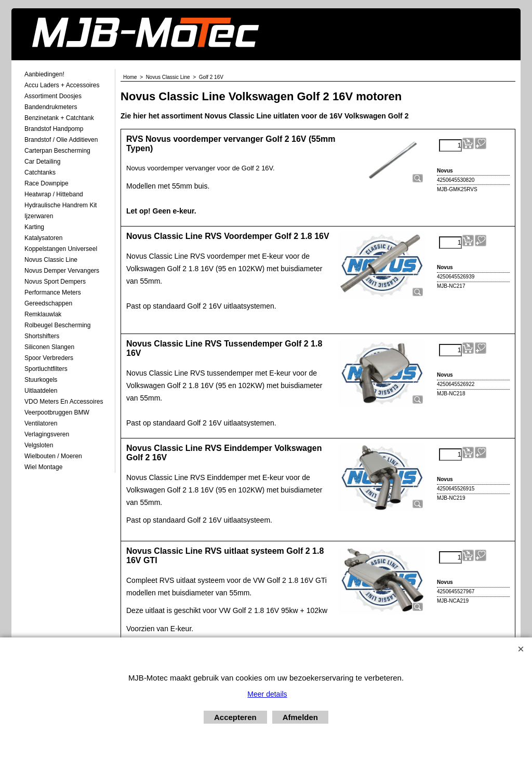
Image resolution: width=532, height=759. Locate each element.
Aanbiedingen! (44, 74)
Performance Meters (53, 292)
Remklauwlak (43, 314)
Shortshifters (42, 336)
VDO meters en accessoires (64, 402)
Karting (34, 227)
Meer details (267, 694)
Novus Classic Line (51, 260)
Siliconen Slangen (49, 347)
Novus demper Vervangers (62, 271)
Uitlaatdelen (41, 391)
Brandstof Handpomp (54, 129)
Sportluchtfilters (46, 369)
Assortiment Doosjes (53, 96)
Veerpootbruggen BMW (57, 412)
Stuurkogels (41, 380)
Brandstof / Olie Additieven (61, 140)
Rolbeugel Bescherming (57, 325)
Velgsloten (39, 445)
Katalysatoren (43, 238)
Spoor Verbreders (49, 358)
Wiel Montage (43, 467)
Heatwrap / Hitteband (54, 194)
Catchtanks (40, 172)
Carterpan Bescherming (57, 151)
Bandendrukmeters (51, 107)
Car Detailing (42, 162)
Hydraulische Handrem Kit (61, 205)
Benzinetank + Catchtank (59, 118)
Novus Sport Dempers (55, 282)
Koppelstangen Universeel (61, 249)
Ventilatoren (41, 423)
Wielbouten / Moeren (53, 456)
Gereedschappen (48, 303)
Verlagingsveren (47, 434)
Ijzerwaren (39, 216)
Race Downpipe (46, 183)
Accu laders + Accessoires (62, 85)
